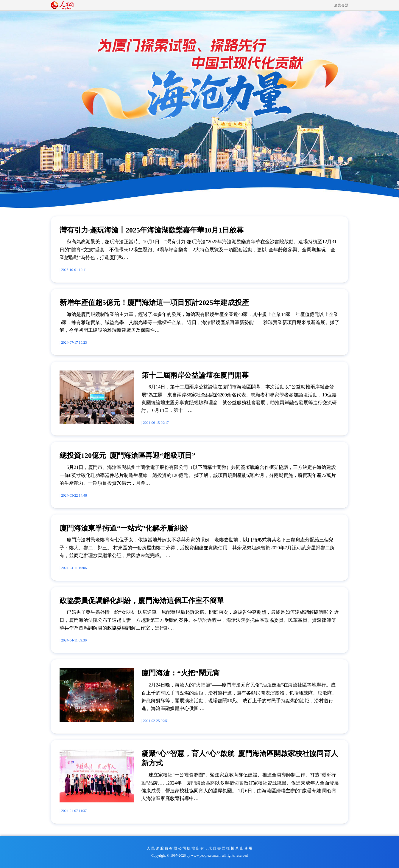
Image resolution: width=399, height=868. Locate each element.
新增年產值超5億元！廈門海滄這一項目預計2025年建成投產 (154, 303)
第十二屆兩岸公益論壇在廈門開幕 (195, 375)
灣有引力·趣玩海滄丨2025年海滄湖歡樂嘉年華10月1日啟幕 (152, 230)
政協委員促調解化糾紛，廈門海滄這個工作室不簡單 (142, 601)
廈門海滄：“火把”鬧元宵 (181, 673)
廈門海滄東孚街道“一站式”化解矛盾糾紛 (124, 528)
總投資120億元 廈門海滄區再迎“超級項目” (127, 455)
